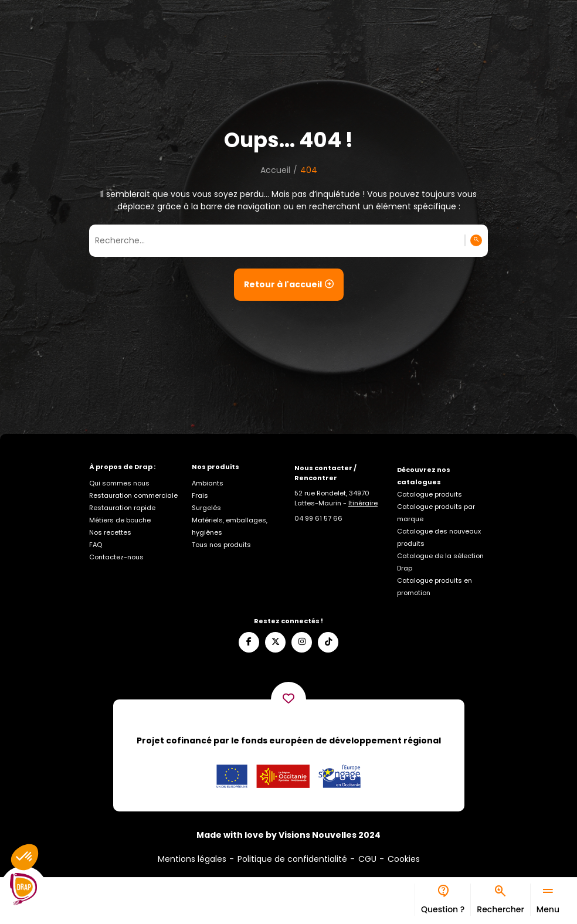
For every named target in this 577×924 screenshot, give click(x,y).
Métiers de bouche (120, 520)
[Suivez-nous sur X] (275, 642)
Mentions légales (192, 859)
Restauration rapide (122, 508)
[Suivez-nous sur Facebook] (249, 642)
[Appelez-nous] (318, 518)
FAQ (96, 545)
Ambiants (208, 483)
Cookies (404, 859)
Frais (200, 495)
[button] (25, 857)
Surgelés (206, 508)
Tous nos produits (221, 545)
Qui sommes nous (119, 483)
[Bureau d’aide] (442, 900)
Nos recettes (110, 532)
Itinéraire (363, 503)
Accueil (275, 170)
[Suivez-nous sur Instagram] (302, 642)
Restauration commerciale (133, 495)
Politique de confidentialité (292, 859)
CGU (367, 859)
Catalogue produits (430, 494)
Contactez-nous (116, 557)
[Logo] (23, 889)
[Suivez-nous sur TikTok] (328, 642)
